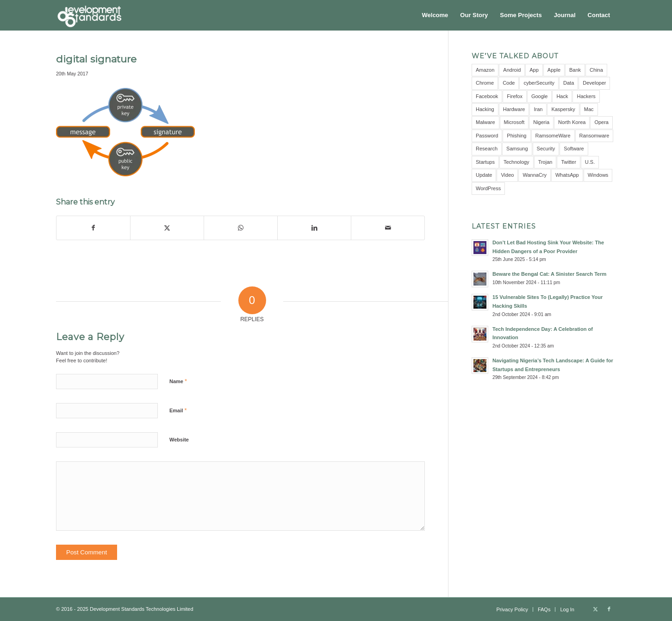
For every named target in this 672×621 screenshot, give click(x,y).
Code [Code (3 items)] (509, 83)
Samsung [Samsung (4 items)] (517, 149)
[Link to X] (595, 609)
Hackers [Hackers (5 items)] (586, 96)
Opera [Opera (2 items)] (601, 122)
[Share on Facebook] (93, 228)
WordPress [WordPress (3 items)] (488, 188)
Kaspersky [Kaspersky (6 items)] (563, 109)
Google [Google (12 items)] (539, 96)
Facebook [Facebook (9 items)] (487, 96)
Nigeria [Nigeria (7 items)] (541, 122)
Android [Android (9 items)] (512, 70)
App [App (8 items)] (534, 70)
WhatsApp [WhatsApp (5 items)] (567, 175)
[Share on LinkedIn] (314, 228)
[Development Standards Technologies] (89, 15)
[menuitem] (435, 15)
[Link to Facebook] (609, 609)
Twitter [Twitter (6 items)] (568, 162)
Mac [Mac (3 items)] (589, 109)
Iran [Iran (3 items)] (538, 109)
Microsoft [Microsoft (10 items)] (514, 122)
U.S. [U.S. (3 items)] (590, 162)
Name (178, 381)
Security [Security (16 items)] (546, 149)
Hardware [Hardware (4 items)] (514, 109)
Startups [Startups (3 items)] (485, 162)
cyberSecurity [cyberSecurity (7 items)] (539, 83)
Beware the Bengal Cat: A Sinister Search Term (549, 274)
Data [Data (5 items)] (569, 83)
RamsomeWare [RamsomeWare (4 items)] (553, 136)
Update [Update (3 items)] (484, 175)
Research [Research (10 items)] (487, 149)
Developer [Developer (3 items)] (594, 83)
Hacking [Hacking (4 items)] (485, 109)
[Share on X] (167, 228)
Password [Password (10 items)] (487, 136)
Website (179, 440)
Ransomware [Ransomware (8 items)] (594, 136)
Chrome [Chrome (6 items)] (485, 83)
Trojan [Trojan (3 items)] (545, 162)
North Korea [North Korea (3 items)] (572, 122)
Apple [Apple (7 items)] (554, 70)
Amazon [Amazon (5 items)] (485, 70)
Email (178, 410)
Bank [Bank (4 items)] (575, 70)
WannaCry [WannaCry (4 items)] (535, 175)
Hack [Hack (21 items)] (562, 96)
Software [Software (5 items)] (574, 149)
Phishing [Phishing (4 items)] (516, 136)
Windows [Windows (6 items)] (598, 175)
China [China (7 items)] (596, 70)
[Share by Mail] (388, 228)
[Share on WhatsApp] (241, 228)
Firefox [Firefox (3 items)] (515, 96)
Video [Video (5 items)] (507, 175)
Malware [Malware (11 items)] (485, 122)
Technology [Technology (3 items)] (516, 162)
